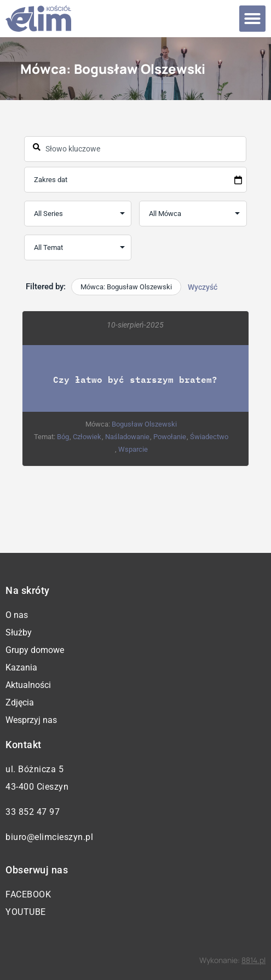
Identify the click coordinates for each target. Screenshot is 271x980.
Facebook (28, 894)
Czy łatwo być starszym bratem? (136, 380)
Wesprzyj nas (31, 720)
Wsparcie (133, 450)
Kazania (21, 667)
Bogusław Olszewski (145, 425)
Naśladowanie (128, 437)
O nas (17, 615)
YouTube (26, 912)
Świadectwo (210, 437)
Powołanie (170, 437)
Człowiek (88, 437)
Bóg (64, 437)
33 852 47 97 (33, 812)
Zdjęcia (20, 702)
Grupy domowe (35, 650)
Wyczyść (203, 287)
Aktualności (28, 685)
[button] (252, 19)
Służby (19, 632)
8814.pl (253, 960)
